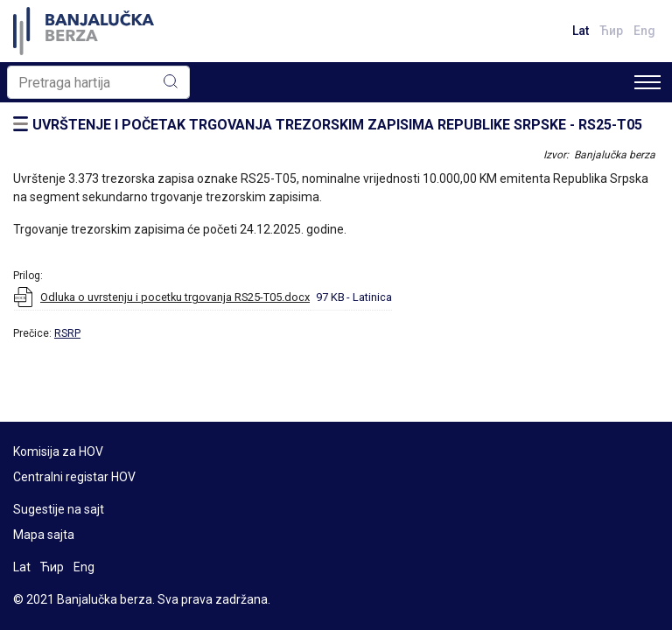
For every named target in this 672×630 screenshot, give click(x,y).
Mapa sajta (44, 535)
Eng (644, 31)
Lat (581, 31)
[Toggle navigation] (647, 82)
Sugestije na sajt (59, 509)
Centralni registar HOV (74, 477)
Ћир (611, 31)
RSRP (67, 333)
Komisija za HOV (58, 451)
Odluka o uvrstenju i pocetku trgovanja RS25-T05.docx (175, 297)
